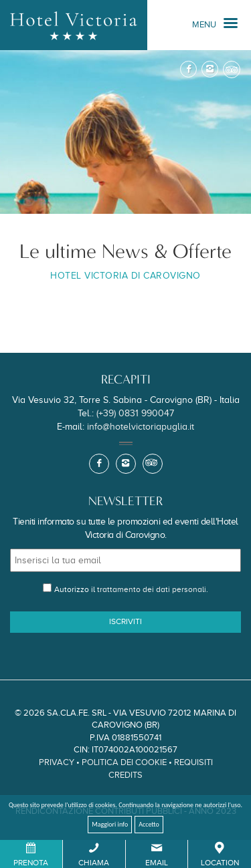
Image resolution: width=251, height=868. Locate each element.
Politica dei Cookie (124, 762)
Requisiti (193, 762)
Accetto (149, 824)
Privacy (57, 762)
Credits (125, 775)
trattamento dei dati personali (152, 589)
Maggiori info (110, 824)
